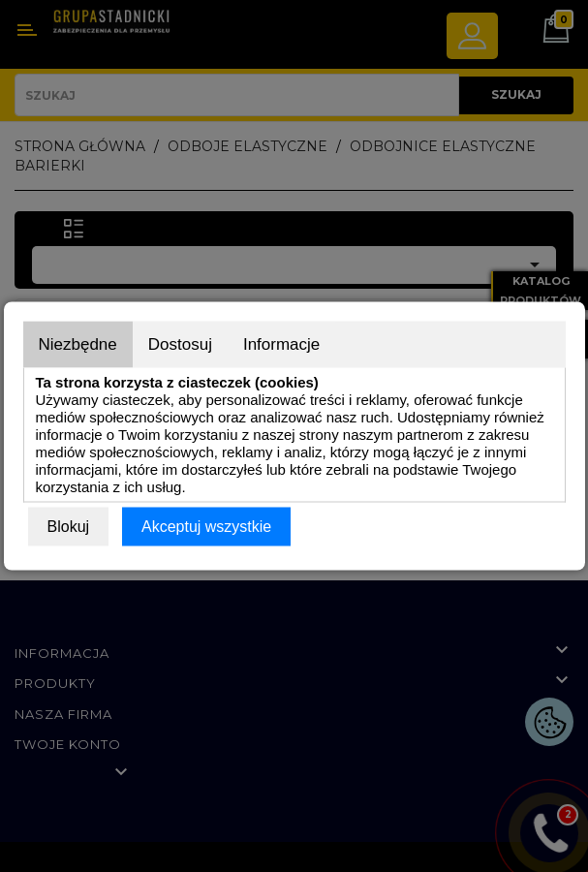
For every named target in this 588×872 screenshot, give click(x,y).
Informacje (281, 344)
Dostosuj (180, 344)
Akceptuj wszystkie (206, 527)
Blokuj (69, 527)
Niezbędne (78, 344)
